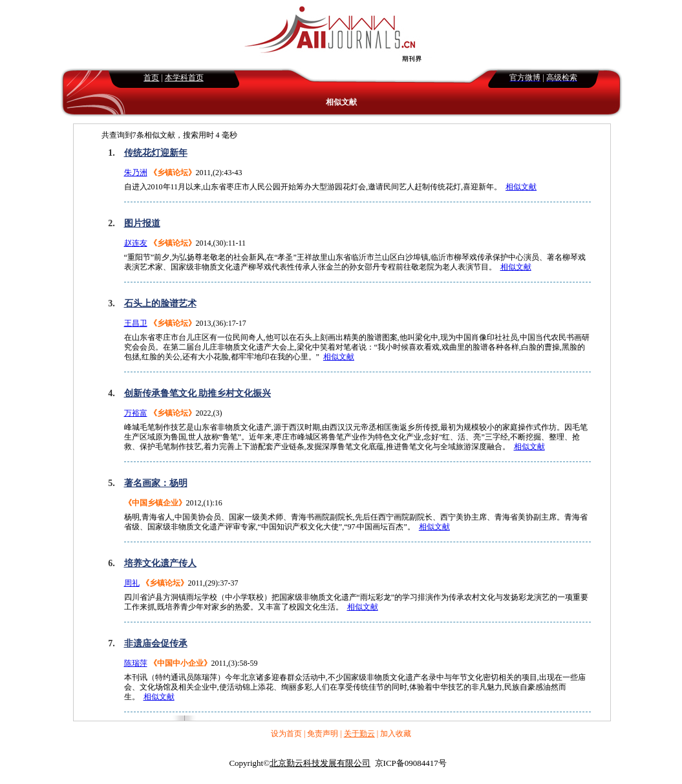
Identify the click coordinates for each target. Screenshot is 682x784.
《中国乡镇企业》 (155, 503)
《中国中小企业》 (180, 663)
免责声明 (323, 734)
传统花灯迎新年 (156, 153)
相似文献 (521, 187)
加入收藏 (396, 734)
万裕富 (136, 413)
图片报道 (142, 223)
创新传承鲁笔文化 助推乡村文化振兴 (198, 393)
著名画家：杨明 (156, 483)
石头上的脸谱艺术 (160, 303)
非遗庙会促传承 (156, 643)
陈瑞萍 (136, 663)
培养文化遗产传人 (160, 563)
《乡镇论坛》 (173, 173)
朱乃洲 (136, 173)
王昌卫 (136, 323)
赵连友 (136, 243)
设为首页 (286, 734)
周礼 (132, 583)
